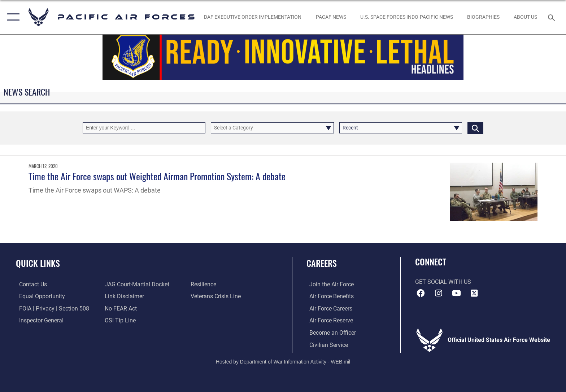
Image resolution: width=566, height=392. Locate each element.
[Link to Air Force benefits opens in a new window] (329, 296)
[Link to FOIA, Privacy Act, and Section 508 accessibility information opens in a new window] (51, 308)
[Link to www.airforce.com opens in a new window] (329, 284)
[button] (12, 17)
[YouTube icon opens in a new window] (456, 293)
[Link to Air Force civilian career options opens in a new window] (326, 345)
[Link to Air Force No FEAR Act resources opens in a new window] (120, 308)
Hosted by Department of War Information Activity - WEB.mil (283, 361)
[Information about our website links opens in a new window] (124, 296)
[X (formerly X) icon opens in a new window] (474, 293)
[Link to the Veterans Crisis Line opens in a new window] (217, 296)
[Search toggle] (552, 17)
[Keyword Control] (144, 128)
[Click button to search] (475, 128)
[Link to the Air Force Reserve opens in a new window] (328, 320)
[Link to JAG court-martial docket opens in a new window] (136, 284)
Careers (322, 263)
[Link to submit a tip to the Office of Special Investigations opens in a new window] (119, 320)
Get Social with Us (443, 282)
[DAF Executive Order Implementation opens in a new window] (253, 17)
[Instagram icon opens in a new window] (438, 293)
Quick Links (38, 263)
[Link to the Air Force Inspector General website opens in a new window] (38, 320)
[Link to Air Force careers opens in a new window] (328, 308)
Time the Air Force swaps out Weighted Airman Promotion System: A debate (157, 176)
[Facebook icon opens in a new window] (421, 293)
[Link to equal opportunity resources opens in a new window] (39, 296)
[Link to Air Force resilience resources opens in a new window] (204, 284)
